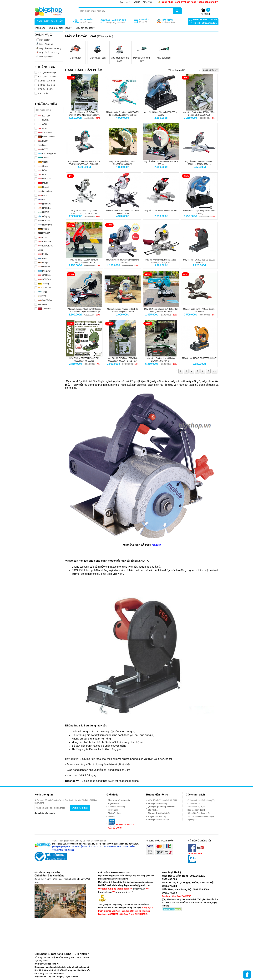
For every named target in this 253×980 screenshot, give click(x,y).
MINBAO (44, 271)
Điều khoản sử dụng (196, 807)
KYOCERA (45, 246)
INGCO (43, 229)
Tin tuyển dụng (115, 813)
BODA (43, 141)
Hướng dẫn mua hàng (157, 804)
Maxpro (43, 262)
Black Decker (46, 137)
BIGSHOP (86, 759)
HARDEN (44, 208)
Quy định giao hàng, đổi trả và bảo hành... (162, 808)
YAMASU (44, 309)
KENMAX (44, 242)
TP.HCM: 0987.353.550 (205, 19)
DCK (42, 174)
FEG (42, 195)
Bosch (43, 145)
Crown (43, 166)
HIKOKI (44, 212)
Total (42, 292)
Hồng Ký (44, 216)
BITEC (43, 149)
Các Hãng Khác (47, 153)
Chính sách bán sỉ (195, 804)
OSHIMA (44, 275)
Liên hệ (111, 816)
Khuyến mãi (113, 810)
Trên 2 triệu (43, 93)
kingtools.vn (105, 892)
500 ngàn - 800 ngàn (47, 72)
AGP (42, 128)
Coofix (43, 162)
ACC (42, 124)
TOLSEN (44, 288)
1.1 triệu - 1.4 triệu (46, 81)
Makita (43, 254)
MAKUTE (44, 258)
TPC (42, 296)
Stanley (43, 283)
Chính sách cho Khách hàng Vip (201, 800)
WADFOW (45, 300)
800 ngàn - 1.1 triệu (47, 77)
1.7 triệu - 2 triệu (45, 89)
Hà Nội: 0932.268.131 (205, 23)
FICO (43, 200)
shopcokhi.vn (123, 892)
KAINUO (44, 233)
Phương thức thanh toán (159, 813)
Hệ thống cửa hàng (116, 807)
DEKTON (44, 179)
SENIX (43, 120)
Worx (42, 304)
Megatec (44, 267)
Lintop (41, 250)
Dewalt (43, 187)
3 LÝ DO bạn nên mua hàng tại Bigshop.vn (201, 818)
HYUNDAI (45, 225)
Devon (43, 183)
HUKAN (44, 221)
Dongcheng (45, 191)
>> (215, 371)
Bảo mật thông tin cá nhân (199, 813)
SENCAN (44, 279)
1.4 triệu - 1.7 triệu (46, 85)
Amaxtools (45, 132)
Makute (156, 545)
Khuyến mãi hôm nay (157, 816)
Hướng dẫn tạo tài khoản (159, 820)
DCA (42, 170)
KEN (42, 237)
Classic (43, 158)
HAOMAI (44, 204)
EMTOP (44, 116)
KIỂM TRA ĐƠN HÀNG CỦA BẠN (162, 800)
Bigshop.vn (139, 889)
